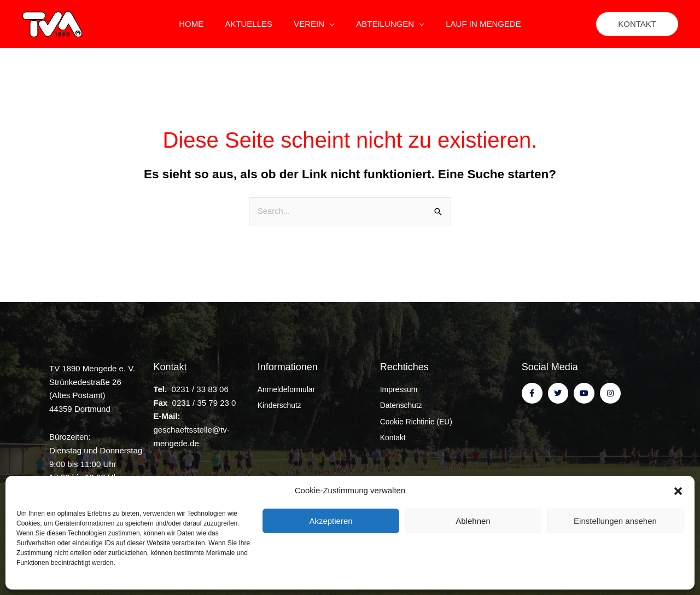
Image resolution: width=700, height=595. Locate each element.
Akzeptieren (331, 521)
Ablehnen (473, 521)
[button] (678, 491)
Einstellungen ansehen (615, 521)
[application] (329, 24)
